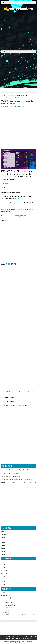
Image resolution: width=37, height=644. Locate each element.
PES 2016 (4, 585)
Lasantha (30, 641)
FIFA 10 (3, 534)
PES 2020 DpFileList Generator (22, 216)
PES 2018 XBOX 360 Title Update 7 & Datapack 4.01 (17, 480)
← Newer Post (6, 391)
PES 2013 (4, 576)
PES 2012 (4, 573)
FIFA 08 (3, 531)
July (6, 610)
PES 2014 (4, 579)
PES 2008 (4, 562)
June (6, 613)
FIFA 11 (3, 537)
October (7, 603)
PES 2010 (4, 568)
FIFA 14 (3, 543)
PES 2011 (4, 571)
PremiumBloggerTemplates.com (19, 643)
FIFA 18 (3, 554)
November (8, 600)
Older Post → (32, 391)
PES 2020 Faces (12, 95)
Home (4, 95)
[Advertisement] (18, 30)
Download (4, 183)
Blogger (29, 639)
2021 (5, 595)
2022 (5, 593)
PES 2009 (4, 565)
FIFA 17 (3, 551)
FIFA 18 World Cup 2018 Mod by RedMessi (14, 470)
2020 (5, 598)
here (19, 199)
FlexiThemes (13, 641)
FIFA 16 (3, 548)
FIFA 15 (3, 546)
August (7, 608)
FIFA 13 (3, 540)
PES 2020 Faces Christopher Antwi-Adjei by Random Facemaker (17, 102)
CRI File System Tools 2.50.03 (10, 476)
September (8, 605)
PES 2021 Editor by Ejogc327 (10, 473)
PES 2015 (4, 582)
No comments (22, 106)
